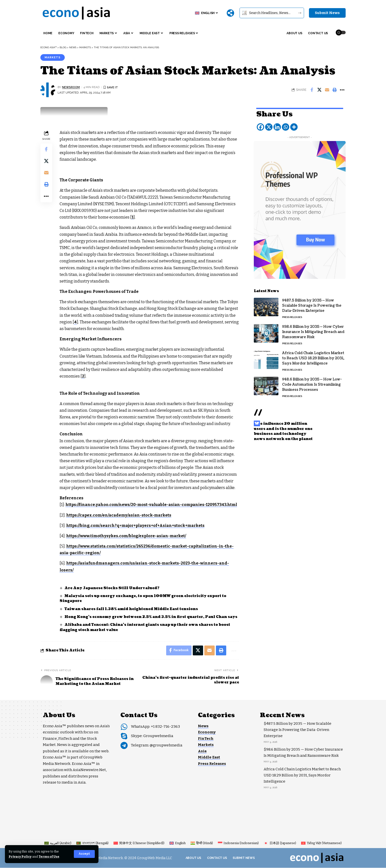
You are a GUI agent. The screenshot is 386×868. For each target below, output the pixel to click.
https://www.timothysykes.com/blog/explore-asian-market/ (127, 536)
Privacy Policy (20, 857)
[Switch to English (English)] (177, 843)
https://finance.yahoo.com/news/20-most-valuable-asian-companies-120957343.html (152, 505)
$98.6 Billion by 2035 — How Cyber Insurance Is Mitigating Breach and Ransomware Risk (313, 331)
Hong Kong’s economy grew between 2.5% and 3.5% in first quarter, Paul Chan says (151, 617)
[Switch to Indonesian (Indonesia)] (238, 843)
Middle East (209, 758)
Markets (53, 57)
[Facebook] (260, 126)
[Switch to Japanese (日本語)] (280, 843)
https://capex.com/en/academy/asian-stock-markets (119, 515)
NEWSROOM (71, 87)
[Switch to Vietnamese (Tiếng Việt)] (321, 843)
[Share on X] (319, 90)
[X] (269, 126)
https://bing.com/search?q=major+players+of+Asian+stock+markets (136, 526)
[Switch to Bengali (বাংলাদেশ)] (92, 843)
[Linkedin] (277, 126)
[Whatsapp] (286, 126)
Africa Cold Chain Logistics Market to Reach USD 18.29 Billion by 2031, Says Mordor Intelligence (313, 357)
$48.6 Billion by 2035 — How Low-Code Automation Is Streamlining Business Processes (312, 384)
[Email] (327, 90)
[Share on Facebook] (312, 90)
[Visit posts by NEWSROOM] (48, 90)
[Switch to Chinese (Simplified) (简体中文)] (139, 843)
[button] (84, 854)
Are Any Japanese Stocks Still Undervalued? (112, 588)
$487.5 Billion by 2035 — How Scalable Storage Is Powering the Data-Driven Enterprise (312, 305)
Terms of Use (50, 857)
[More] (230, 13)
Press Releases (292, 316)
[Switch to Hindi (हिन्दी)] (202, 843)
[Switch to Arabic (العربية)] (58, 843)
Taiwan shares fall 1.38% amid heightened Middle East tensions (131, 609)
